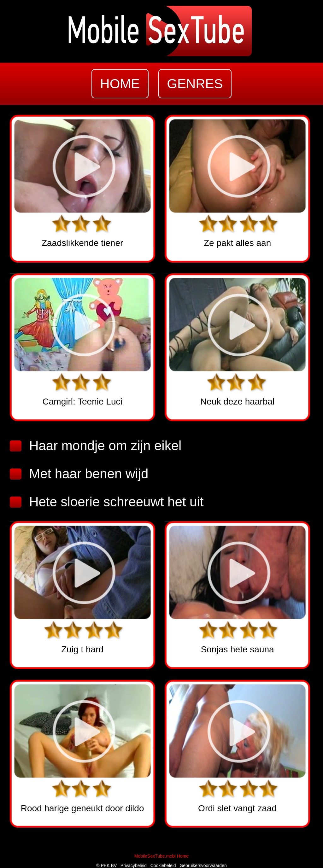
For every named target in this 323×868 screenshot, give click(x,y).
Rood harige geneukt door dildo (82, 808)
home (120, 84)
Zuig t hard (82, 649)
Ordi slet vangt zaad (237, 808)
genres (195, 84)
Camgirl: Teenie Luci (82, 402)
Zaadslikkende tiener (82, 243)
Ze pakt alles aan (237, 243)
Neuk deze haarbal (237, 402)
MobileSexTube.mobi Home (161, 856)
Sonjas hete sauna (238, 649)
